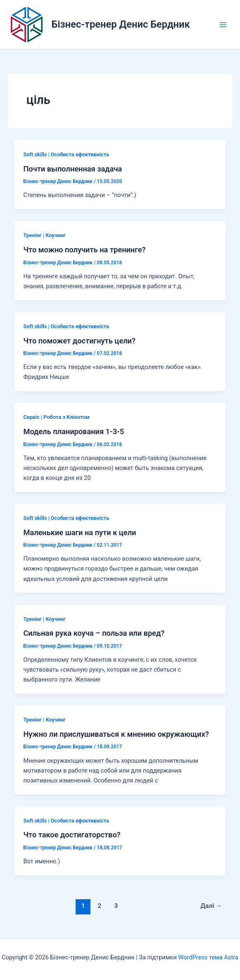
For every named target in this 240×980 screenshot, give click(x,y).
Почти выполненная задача (72, 169)
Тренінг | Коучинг (44, 235)
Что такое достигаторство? (72, 835)
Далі (211, 906)
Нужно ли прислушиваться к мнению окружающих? (116, 734)
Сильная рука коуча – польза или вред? (94, 633)
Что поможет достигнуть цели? (79, 341)
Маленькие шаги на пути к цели (80, 532)
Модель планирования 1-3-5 (74, 431)
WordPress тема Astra (208, 957)
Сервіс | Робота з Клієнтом (56, 417)
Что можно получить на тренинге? (84, 250)
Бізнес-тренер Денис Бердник (121, 24)
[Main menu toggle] (223, 25)
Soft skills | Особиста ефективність (66, 154)
